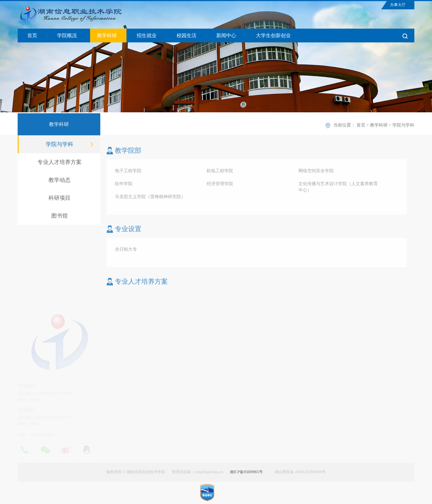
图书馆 (60, 216)
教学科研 (107, 36)
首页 (32, 36)
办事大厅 (398, 5)
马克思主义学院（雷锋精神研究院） (150, 198)
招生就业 (147, 36)
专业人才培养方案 (60, 163)
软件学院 (124, 185)
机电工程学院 (220, 172)
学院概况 (67, 36)
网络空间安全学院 (316, 172)
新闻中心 (226, 36)
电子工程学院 (128, 172)
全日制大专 (126, 250)
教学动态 (60, 181)
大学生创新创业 (273, 36)
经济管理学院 (220, 185)
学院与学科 (60, 145)
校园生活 (187, 36)
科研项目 (60, 198)
